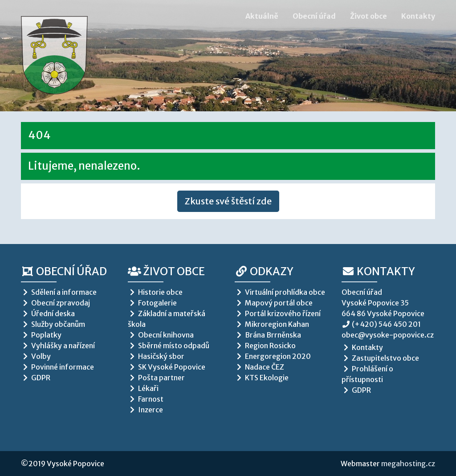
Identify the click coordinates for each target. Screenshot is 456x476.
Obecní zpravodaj (55, 303)
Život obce (368, 16)
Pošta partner (156, 378)
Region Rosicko (265, 346)
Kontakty (418, 16)
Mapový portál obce (274, 303)
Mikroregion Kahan (272, 324)
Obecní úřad (314, 16)
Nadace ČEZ (259, 367)
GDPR (36, 378)
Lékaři (143, 388)
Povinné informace (57, 367)
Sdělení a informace (59, 292)
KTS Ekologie (262, 378)
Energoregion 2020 (273, 356)
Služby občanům (53, 324)
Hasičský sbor (156, 356)
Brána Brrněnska (268, 335)
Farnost (146, 399)
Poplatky (41, 335)
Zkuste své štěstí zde (228, 201)
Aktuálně (262, 16)
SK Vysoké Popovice (167, 367)
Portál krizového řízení (278, 313)
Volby (36, 356)
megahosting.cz (408, 464)
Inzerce (145, 410)
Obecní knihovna (161, 335)
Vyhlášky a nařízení (58, 346)
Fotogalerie (152, 303)
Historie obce (155, 292)
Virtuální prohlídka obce (280, 292)
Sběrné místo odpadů (169, 346)
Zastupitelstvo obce (380, 358)
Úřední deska (48, 313)
